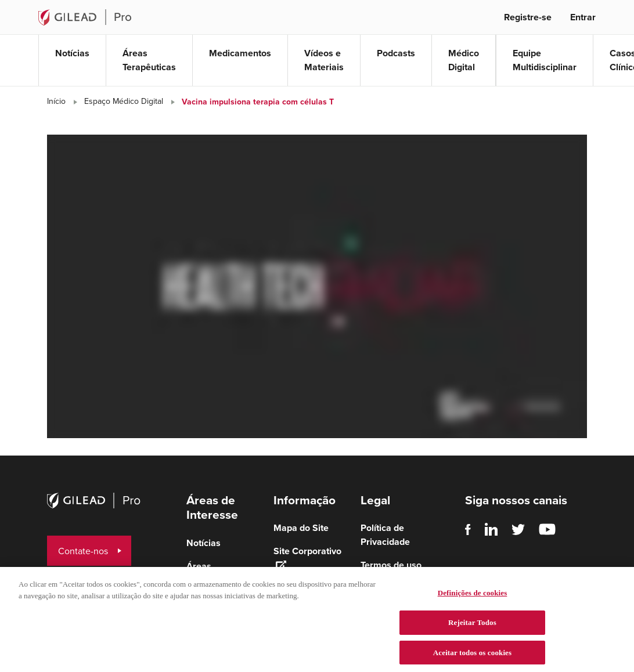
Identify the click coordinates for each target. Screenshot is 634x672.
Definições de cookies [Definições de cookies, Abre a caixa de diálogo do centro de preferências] (473, 599)
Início (56, 101)
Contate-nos (83, 551)
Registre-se (528, 17)
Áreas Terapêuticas (149, 60)
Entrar (583, 17)
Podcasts (396, 53)
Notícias (72, 53)
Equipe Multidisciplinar (545, 60)
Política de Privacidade (385, 535)
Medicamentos (240, 53)
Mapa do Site (301, 528)
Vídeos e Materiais (324, 60)
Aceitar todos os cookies (472, 659)
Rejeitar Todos (472, 629)
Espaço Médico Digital (124, 101)
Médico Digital (464, 60)
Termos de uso (391, 565)
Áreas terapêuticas (212, 573)
